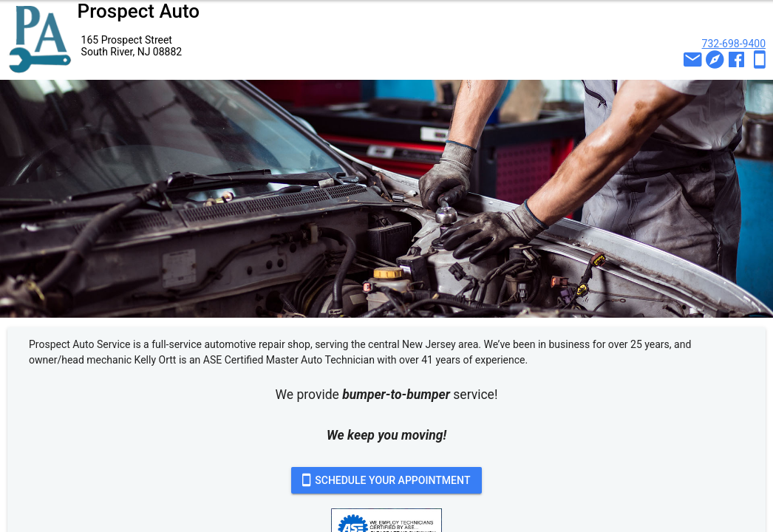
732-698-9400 (734, 44)
